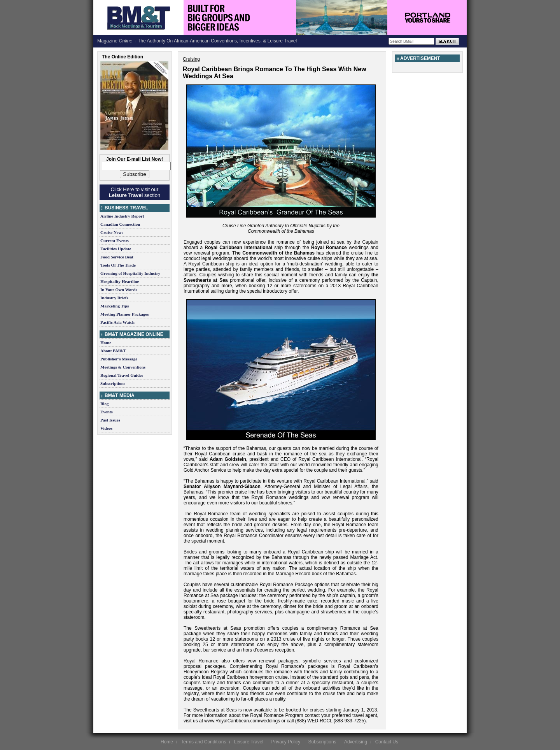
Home (106, 343)
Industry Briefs (114, 298)
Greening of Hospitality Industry (130, 273)
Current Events (115, 241)
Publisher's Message (119, 359)
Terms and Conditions (203, 742)
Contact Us (387, 742)
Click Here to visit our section (135, 192)
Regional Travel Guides (122, 375)
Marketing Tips (115, 306)
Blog (104, 404)
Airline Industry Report (122, 216)
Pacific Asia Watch (117, 322)
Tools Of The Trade (118, 265)
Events (107, 412)
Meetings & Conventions (123, 367)
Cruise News (112, 232)
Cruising (191, 59)
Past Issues (110, 420)
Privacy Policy (286, 742)
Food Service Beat (117, 257)
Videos (106, 428)
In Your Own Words (119, 290)
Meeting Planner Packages (124, 314)
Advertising (356, 742)
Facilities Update (116, 249)
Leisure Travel (249, 742)
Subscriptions (113, 383)
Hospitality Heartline (120, 281)
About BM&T (113, 351)
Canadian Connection (120, 224)
